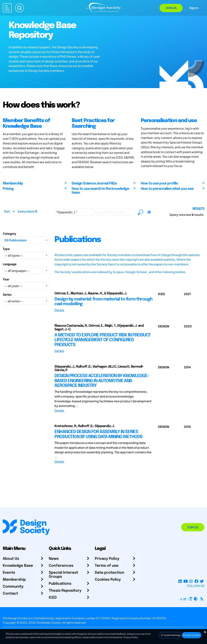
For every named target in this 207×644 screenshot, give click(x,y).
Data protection (110, 573)
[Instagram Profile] (191, 581)
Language (10, 264)
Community (13, 587)
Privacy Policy (107, 559)
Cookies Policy (108, 580)
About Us (11, 559)
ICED (53, 598)
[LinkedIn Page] (180, 581)
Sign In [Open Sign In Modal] (194, 8)
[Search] (19, 8)
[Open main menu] (7, 8)
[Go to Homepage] (103, 8)
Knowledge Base (18, 566)
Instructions (28, 211)
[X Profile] (202, 581)
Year (6, 279)
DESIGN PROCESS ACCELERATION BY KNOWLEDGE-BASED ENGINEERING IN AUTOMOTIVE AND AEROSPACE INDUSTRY (102, 381)
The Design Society (49, 622)
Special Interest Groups (63, 575)
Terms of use (107, 566)
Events (9, 573)
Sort (7, 211)
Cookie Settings (170, 635)
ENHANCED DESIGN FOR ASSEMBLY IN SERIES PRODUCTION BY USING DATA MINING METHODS (98, 434)
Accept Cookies (192, 635)
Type (6, 249)
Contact (10, 594)
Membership (14, 580)
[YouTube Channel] (185, 581)
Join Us (171, 8)
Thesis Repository (65, 591)
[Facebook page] (196, 581)
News (54, 559)
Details (59, 310)
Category (9, 234)
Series (7, 294)
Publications (60, 584)
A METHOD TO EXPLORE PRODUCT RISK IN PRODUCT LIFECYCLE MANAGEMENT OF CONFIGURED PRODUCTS (103, 340)
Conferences (61, 566)
